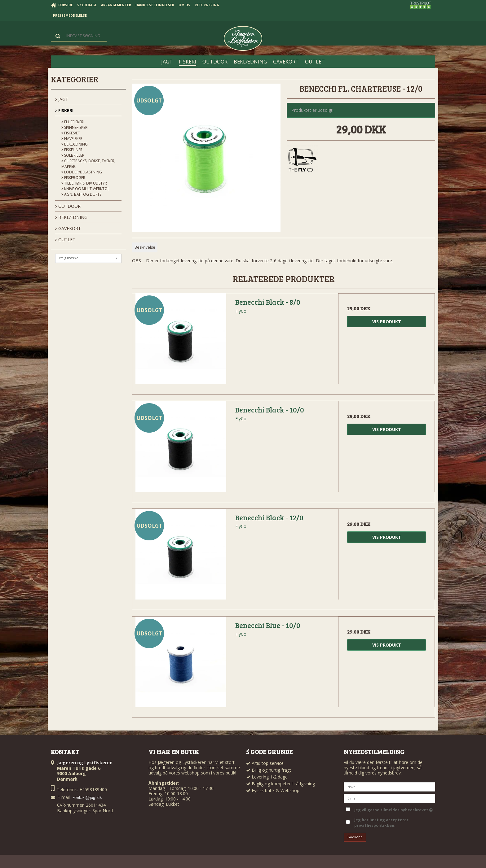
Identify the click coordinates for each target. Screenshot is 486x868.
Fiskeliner (72, 150)
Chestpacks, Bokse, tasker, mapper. (88, 164)
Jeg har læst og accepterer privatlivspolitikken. (381, 823)
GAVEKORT (68, 228)
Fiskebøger (73, 178)
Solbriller (73, 155)
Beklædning (75, 144)
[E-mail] (389, 798)
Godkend (355, 837)
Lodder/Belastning (82, 172)
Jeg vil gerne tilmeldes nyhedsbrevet (393, 809)
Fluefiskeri (73, 122)
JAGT (62, 99)
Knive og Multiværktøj (85, 189)
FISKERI (64, 110)
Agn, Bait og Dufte (81, 194)
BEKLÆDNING (71, 217)
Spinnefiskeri (75, 127)
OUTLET (65, 240)
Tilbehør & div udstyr (84, 183)
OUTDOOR (68, 206)
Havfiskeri (72, 139)
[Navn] (389, 786)
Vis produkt (387, 322)
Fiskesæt (71, 133)
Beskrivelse (145, 247)
